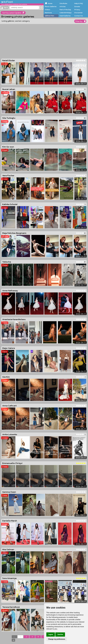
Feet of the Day (65, 10)
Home (50, 3)
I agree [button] (51, 634)
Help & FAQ (79, 3)
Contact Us (79, 16)
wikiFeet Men (49, 16)
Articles (63, 6)
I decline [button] (60, 634)
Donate (77, 6)
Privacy (77, 10)
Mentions (48, 13)
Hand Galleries (65, 16)
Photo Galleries (51, 6)
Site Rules (63, 3)
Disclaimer (78, 13)
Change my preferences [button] (57, 639)
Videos (47, 10)
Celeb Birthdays (66, 13)
